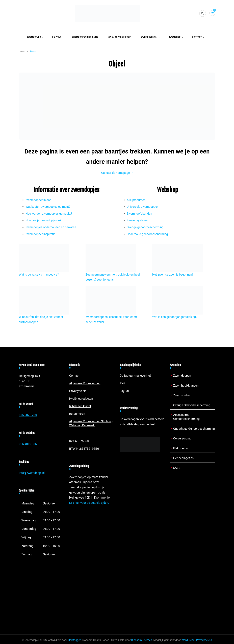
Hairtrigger (74, 640)
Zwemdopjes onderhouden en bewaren (52, 227)
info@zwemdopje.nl (32, 473)
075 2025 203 (28, 415)
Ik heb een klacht (81, 406)
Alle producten (137, 200)
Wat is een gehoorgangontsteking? (176, 317)
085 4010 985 (28, 444)
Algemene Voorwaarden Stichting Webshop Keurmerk (92, 423)
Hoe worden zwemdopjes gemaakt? (50, 214)
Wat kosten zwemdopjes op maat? (49, 207)
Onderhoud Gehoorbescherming (187, 431)
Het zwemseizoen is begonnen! (173, 275)
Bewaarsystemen (138, 220)
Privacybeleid (78, 391)
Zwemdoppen (183, 376)
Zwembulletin (149, 37)
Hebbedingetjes (184, 462)
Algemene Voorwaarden (85, 383)
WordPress (188, 640)
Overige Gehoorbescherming (192, 405)
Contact (197, 37)
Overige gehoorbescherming (146, 227)
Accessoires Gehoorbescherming (187, 417)
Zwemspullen (182, 395)
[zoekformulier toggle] (203, 13)
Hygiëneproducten (82, 399)
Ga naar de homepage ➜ (117, 173)
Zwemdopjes (34, 37)
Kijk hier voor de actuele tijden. (90, 503)
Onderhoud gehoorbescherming (148, 234)
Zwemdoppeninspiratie (85, 37)
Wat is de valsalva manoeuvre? (40, 275)
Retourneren (77, 414)
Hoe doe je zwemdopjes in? (44, 220)
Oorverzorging (183, 443)
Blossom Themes (142, 640)
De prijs (57, 37)
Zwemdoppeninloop (120, 37)
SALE (177, 472)
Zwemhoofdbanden (140, 214)
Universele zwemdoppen (143, 207)
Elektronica (181, 453)
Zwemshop (175, 37)
